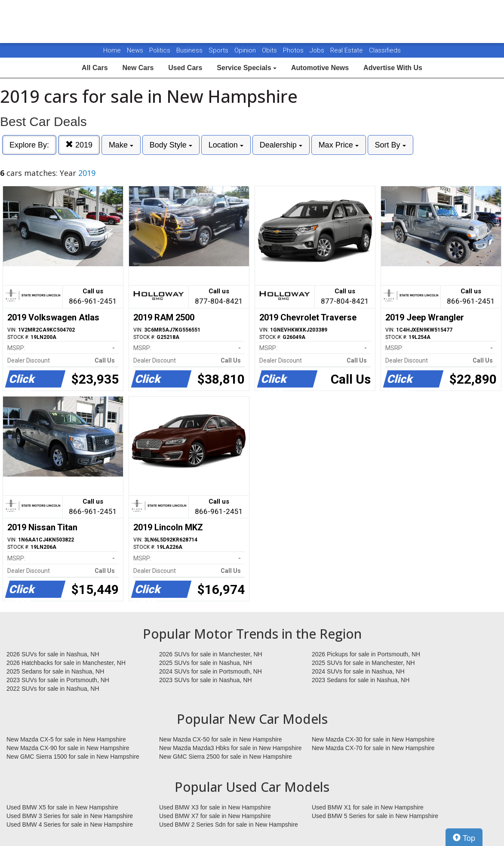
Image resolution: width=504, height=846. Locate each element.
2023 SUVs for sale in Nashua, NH (206, 680)
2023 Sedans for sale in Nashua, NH (361, 680)
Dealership (281, 145)
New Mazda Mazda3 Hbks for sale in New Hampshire (230, 748)
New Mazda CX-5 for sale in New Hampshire (66, 739)
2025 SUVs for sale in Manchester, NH (363, 663)
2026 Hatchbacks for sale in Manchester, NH (66, 663)
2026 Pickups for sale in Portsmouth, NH (366, 654)
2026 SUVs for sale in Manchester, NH (211, 654)
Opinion (246, 50)
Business (190, 50)
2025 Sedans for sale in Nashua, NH (55, 671)
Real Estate (347, 50)
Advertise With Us (393, 68)
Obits (270, 50)
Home (112, 50)
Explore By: (29, 145)
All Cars (95, 68)
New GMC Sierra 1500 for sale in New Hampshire (73, 757)
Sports (219, 50)
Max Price (339, 145)
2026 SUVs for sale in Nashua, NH (53, 654)
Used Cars (185, 68)
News (135, 50)
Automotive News (320, 68)
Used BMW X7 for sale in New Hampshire (215, 816)
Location (226, 145)
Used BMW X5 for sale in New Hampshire (62, 807)
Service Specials (247, 68)
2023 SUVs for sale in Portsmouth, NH (58, 680)
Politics (160, 50)
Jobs (318, 50)
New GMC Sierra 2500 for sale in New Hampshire (226, 757)
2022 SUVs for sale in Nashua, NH (53, 689)
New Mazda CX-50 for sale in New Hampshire (221, 739)
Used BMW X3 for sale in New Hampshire (215, 807)
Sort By (390, 145)
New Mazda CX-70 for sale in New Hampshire (373, 748)
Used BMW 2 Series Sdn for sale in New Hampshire (229, 824)
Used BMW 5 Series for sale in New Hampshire (375, 816)
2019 (79, 145)
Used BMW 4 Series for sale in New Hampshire (70, 824)
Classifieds (385, 50)
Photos (294, 50)
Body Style (171, 145)
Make (121, 145)
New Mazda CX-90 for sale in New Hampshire (68, 748)
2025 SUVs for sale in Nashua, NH (206, 663)
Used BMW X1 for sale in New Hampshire (368, 807)
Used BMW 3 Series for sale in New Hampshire (70, 816)
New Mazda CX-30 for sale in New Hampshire (373, 739)
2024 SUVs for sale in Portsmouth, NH (211, 671)
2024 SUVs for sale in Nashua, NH (358, 671)
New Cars (138, 68)
